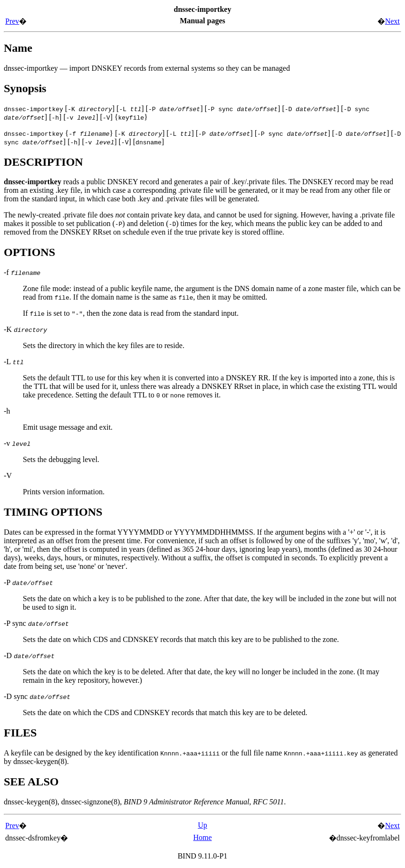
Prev (12, 21)
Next (392, 21)
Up (202, 825)
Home (202, 837)
